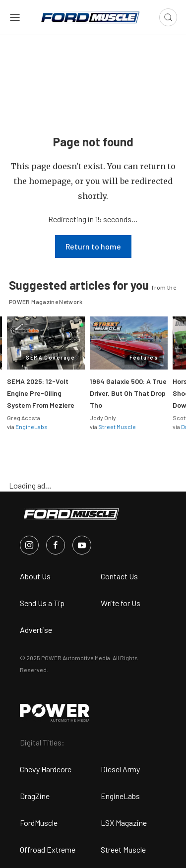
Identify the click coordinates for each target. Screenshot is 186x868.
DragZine (35, 796)
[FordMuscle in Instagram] (29, 545)
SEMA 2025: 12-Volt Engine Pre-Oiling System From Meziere (41, 393)
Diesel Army (120, 769)
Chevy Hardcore (46, 769)
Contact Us (119, 576)
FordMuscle (39, 823)
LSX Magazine (124, 823)
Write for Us (121, 603)
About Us (35, 576)
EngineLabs (31, 427)
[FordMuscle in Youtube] (82, 545)
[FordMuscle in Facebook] (56, 545)
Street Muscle (117, 427)
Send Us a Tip (42, 603)
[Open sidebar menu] (15, 17)
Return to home (93, 246)
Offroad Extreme (48, 849)
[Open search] (168, 17)
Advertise (36, 630)
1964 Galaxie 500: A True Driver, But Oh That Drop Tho (128, 393)
